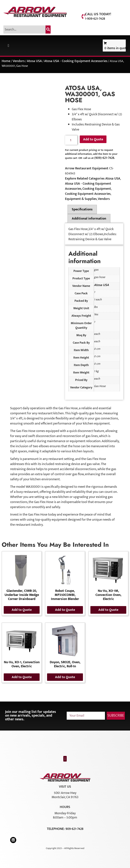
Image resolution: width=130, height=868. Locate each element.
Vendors (19, 61)
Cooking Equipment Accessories (88, 194)
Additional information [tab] (89, 219)
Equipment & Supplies (81, 199)
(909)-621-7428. (105, 158)
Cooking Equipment (97, 189)
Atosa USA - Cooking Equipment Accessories (76, 61)
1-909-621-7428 (95, 19)
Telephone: (56, 829)
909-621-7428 (74, 829)
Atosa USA (34, 61)
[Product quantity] (71, 140)
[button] (8, 46)
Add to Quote (93, 139)
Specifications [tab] (82, 209)
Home (6, 61)
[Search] (48, 29)
